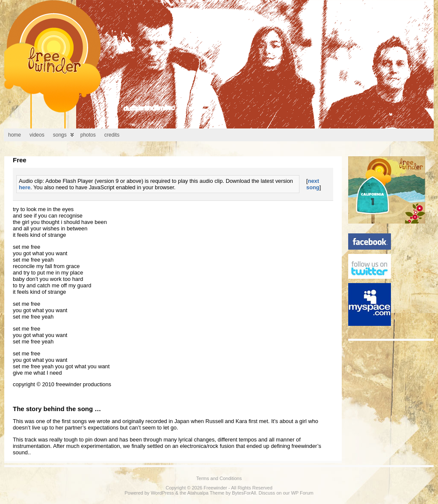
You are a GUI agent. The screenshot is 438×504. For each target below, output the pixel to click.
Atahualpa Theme (206, 493)
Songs (60, 135)
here (25, 187)
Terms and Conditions (219, 478)
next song (313, 184)
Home (15, 135)
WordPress (162, 493)
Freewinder (215, 488)
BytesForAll (244, 493)
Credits (112, 135)
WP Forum (302, 493)
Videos (37, 135)
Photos (88, 135)
